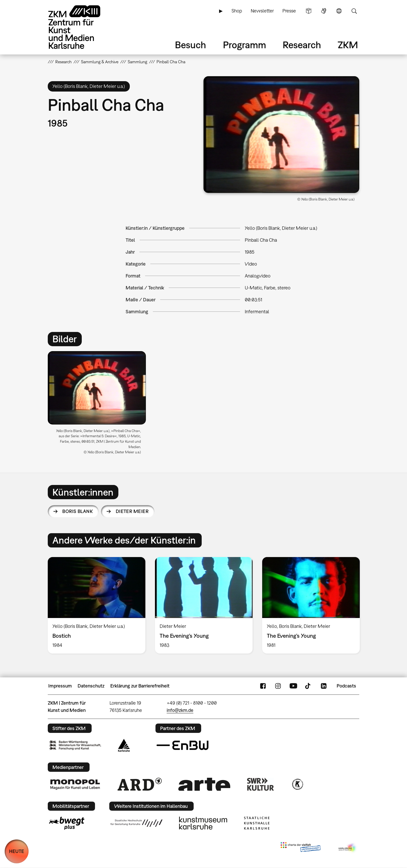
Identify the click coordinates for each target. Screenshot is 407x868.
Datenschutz (91, 686)
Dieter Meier (132, 511)
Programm (245, 45)
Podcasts (346, 686)
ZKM (348, 45)
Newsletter (262, 11)
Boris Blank (77, 511)
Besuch (191, 45)
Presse (289, 11)
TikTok (308, 686)
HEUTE (17, 851)
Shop (237, 11)
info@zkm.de (180, 710)
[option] (99, 405)
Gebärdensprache (324, 11)
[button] (281, 135)
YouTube (293, 686)
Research (302, 45)
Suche (354, 11)
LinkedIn (324, 686)
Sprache (339, 11)
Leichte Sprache (309, 11)
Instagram (278, 686)
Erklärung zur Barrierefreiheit (140, 686)
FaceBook (263, 686)
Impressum (60, 686)
